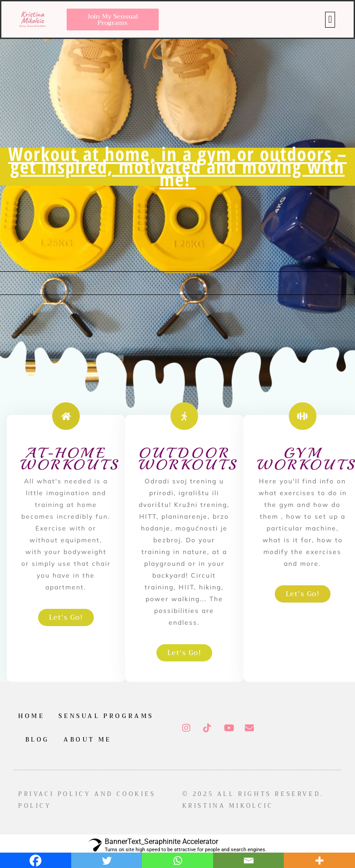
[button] (330, 20)
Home (31, 716)
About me (88, 740)
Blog (37, 740)
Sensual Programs (106, 716)
